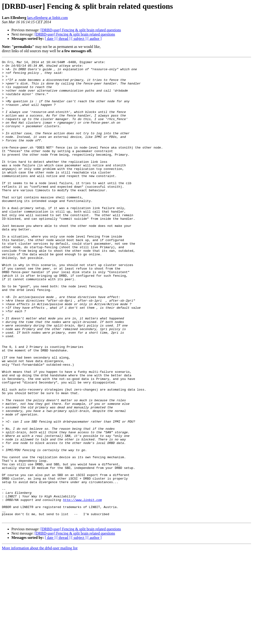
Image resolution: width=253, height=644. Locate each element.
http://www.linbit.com (82, 588)
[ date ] (50, 39)
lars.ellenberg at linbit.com (48, 18)
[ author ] (95, 39)
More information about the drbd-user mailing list (40, 640)
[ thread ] (63, 39)
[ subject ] (79, 39)
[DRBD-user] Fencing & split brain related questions (81, 30)
